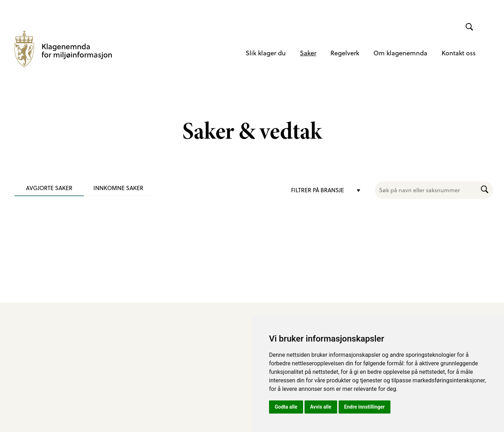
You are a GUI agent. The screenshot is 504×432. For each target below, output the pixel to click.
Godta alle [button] (286, 407)
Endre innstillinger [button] (365, 407)
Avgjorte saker (49, 188)
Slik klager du (266, 53)
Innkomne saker (118, 188)
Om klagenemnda (400, 53)
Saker (308, 53)
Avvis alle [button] (321, 407)
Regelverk (345, 53)
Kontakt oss (459, 53)
